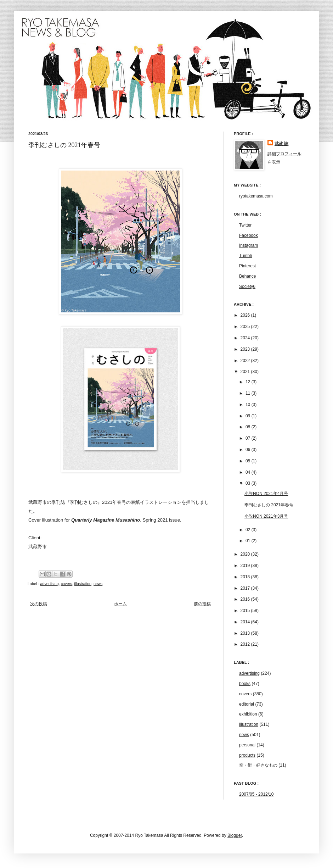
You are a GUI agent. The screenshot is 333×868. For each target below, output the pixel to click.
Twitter (245, 225)
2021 (246, 372)
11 (249, 393)
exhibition (248, 714)
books (245, 684)
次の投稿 (39, 604)
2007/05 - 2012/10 (256, 794)
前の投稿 (202, 604)
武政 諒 (281, 144)
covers (67, 584)
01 (249, 541)
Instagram (249, 245)
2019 (246, 566)
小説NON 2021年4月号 (266, 494)
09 (249, 416)
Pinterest (247, 266)
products (247, 755)
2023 (246, 349)
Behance (247, 276)
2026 (246, 315)
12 (249, 382)
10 (249, 405)
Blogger (235, 835)
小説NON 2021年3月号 (266, 516)
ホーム (120, 604)
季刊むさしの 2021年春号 (269, 505)
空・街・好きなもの (258, 765)
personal (247, 745)
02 (249, 530)
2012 (246, 644)
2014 (246, 622)
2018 (246, 577)
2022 (246, 361)
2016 (246, 599)
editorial (247, 704)
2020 (246, 554)
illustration (83, 584)
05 (249, 461)
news (98, 584)
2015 (246, 611)
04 (249, 472)
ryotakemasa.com (256, 196)
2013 (246, 633)
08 (249, 427)
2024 (246, 338)
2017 (246, 588)
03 (249, 483)
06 (249, 450)
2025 (246, 327)
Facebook (249, 235)
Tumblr (246, 256)
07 (249, 438)
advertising (49, 584)
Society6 (247, 286)
